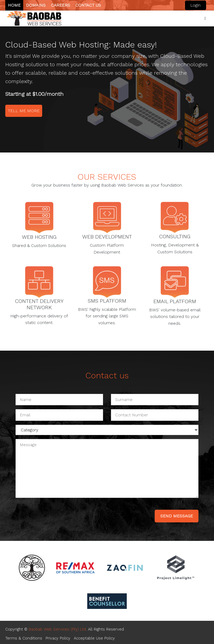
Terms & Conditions (24, 638)
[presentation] (56, 512)
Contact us (88, 5)
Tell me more (24, 111)
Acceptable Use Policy (94, 638)
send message (177, 516)
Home (14, 5)
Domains (36, 5)
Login (195, 5)
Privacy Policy (58, 638)
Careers (60, 5)
